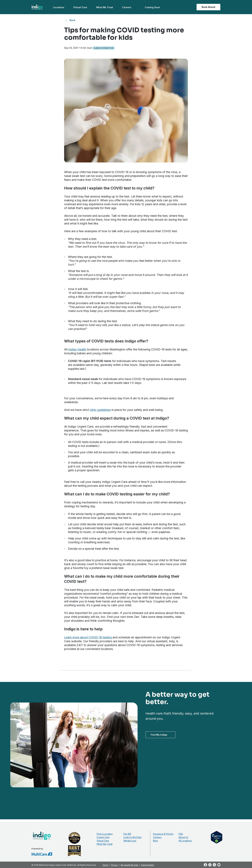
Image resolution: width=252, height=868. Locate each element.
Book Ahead (208, 7)
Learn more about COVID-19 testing (88, 637)
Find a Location (105, 834)
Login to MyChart (132, 837)
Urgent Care (103, 837)
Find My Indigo (159, 735)
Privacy (115, 865)
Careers (127, 7)
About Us (183, 837)
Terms (105, 865)
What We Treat (105, 7)
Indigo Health (77, 349)
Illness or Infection (104, 48)
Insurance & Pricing (163, 834)
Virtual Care (80, 7)
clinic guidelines (100, 410)
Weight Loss (130, 841)
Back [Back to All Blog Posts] (72, 20)
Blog (155, 841)
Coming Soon (152, 7)
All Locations (185, 841)
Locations (59, 7)
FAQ (181, 834)
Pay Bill (127, 834)
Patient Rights (148, 865)
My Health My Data (130, 865)
